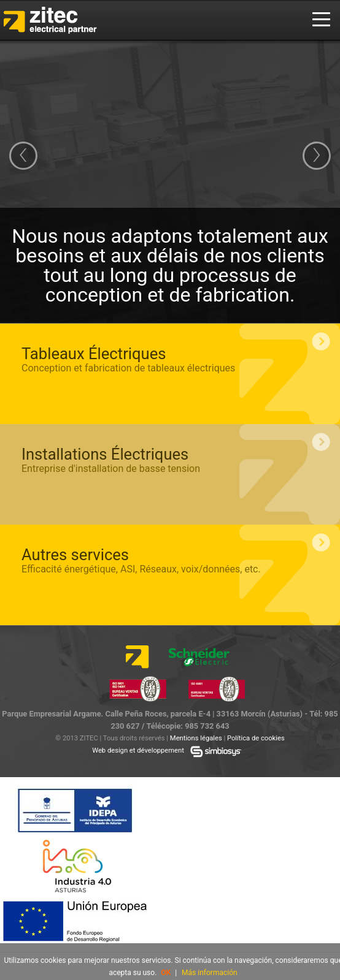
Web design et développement (138, 750)
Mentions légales (196, 738)
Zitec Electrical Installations (60, 20)
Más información (210, 973)
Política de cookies (256, 738)
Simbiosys (216, 752)
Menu (322, 20)
